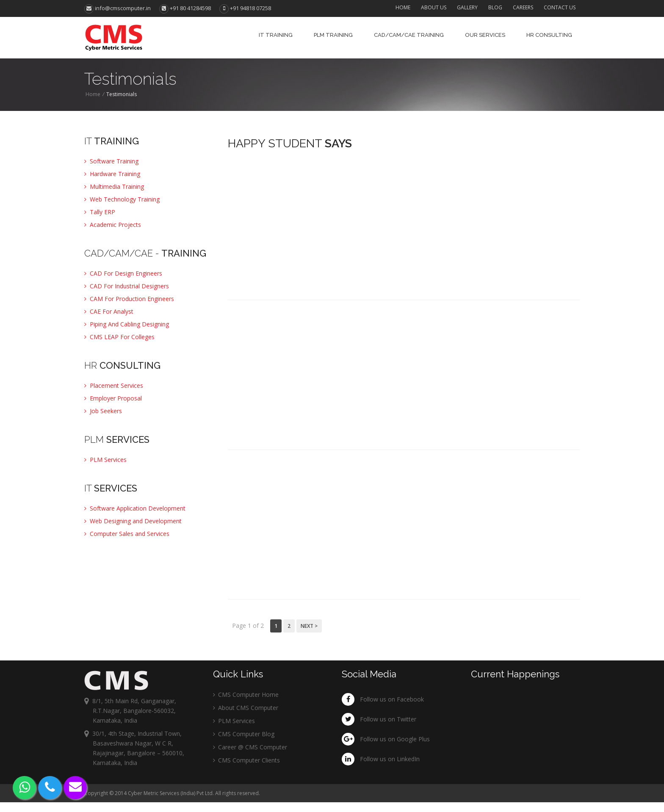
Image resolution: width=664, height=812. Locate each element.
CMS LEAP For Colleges (119, 337)
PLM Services (105, 460)
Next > (309, 626)
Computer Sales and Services (127, 534)
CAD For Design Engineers (123, 273)
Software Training (111, 161)
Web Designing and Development (133, 521)
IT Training (276, 35)
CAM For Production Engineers (129, 299)
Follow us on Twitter (388, 719)
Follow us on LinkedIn (390, 759)
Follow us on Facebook (392, 699)
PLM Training (333, 35)
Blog (495, 7)
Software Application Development (135, 508)
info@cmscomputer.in (118, 8)
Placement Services (114, 385)
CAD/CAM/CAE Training (409, 35)
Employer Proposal (113, 398)
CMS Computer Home (246, 695)
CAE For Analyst (109, 311)
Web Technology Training (122, 199)
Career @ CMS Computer (250, 747)
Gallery (467, 7)
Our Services (485, 35)
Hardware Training (112, 174)
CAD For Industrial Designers (127, 286)
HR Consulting (549, 35)
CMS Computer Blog (244, 734)
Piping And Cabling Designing (127, 324)
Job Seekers (103, 411)
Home (403, 7)
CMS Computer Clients (246, 760)
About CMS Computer (246, 708)
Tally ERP (100, 212)
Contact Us (560, 7)
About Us (434, 7)
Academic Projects (113, 225)
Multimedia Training (114, 186)
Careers (523, 7)
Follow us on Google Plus (395, 739)
